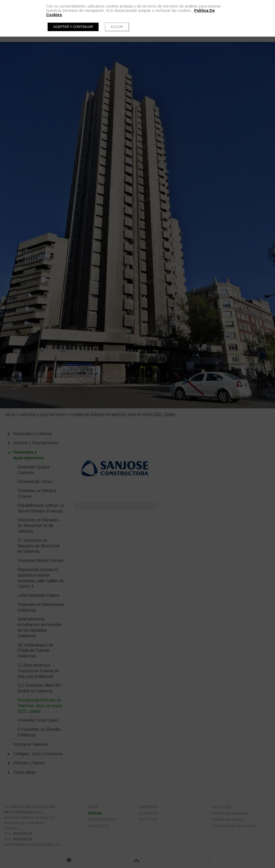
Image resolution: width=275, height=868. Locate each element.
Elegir (117, 27)
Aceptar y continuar (73, 27)
